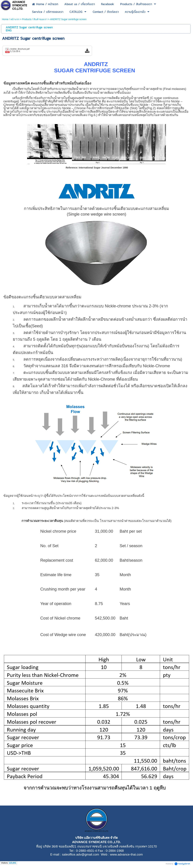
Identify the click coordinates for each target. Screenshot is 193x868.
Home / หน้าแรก (11, 19)
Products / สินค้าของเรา (35, 19)
